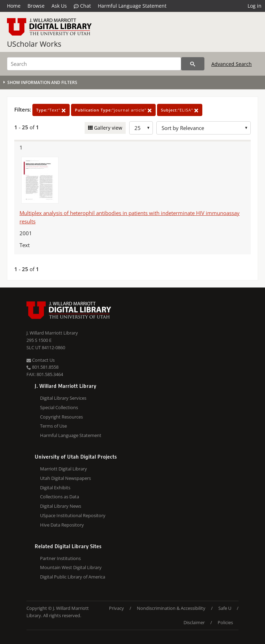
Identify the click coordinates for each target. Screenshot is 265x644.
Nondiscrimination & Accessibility (171, 608)
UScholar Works (34, 44)
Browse (36, 6)
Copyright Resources (61, 417)
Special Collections (59, 407)
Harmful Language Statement (132, 6)
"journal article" (113, 110)
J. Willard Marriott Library (52, 333)
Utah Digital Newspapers (65, 478)
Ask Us (59, 6)
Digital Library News (61, 506)
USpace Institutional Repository (73, 515)
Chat (82, 6)
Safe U (225, 608)
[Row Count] (141, 128)
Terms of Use (53, 426)
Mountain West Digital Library (71, 567)
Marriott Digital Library (64, 469)
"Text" (51, 110)
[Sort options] (204, 128)
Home (14, 6)
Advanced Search (232, 64)
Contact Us (41, 360)
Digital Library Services (63, 398)
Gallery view (107, 128)
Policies (225, 622)
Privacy (116, 608)
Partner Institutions (60, 558)
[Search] (94, 64)
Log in (255, 6)
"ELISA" (180, 110)
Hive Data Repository (62, 525)
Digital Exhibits (55, 488)
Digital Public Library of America (73, 577)
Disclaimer (194, 622)
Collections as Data (60, 497)
